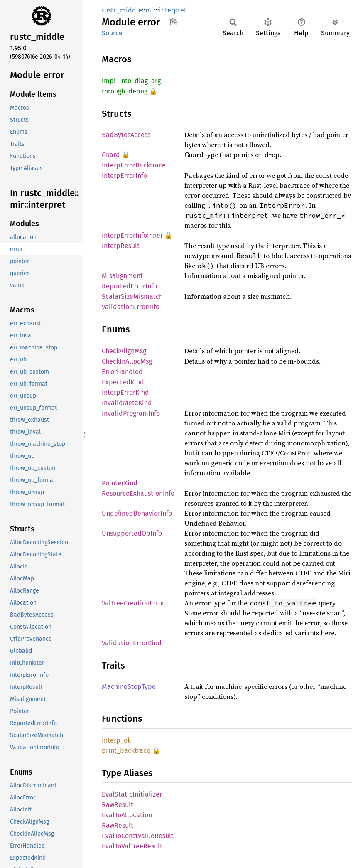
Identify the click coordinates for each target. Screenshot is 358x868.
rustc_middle (122, 10)
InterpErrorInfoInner (132, 235)
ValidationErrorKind (132, 643)
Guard (111, 155)
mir (151, 10)
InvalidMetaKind (127, 403)
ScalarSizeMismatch (132, 296)
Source (112, 33)
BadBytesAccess (126, 135)
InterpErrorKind (125, 392)
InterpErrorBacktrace (134, 165)
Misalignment (122, 276)
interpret (173, 10)
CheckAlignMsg (124, 351)
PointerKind (120, 483)
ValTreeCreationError (133, 603)
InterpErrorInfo (124, 176)
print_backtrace (126, 751)
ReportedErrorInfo (129, 286)
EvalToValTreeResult (132, 846)
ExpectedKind (123, 382)
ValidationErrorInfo (131, 307)
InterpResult (121, 246)
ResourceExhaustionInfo (138, 493)
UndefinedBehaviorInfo (137, 513)
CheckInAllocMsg (127, 361)
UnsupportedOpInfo (132, 533)
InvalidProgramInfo (131, 413)
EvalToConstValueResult (138, 836)
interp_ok (116, 740)
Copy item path (173, 22)
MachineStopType (129, 687)
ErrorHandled (122, 372)
